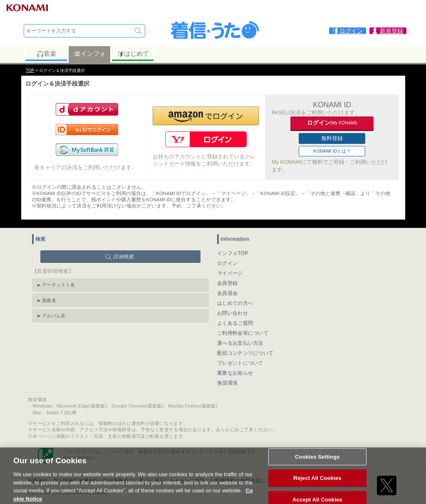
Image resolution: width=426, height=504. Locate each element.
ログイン (227, 263)
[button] (206, 116)
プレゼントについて (240, 363)
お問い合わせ (233, 313)
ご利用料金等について (243, 333)
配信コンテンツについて (245, 353)
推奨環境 (227, 383)
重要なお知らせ (235, 373)
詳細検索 (124, 257)
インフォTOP (233, 253)
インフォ (90, 54)
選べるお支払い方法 (240, 343)
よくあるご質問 (235, 323)
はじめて (133, 54)
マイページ (230, 273)
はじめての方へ (235, 303)
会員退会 (227, 293)
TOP (30, 70)
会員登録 (227, 283)
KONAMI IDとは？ (332, 151)
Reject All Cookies (317, 482)
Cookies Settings (317, 461)
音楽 (46, 54)
